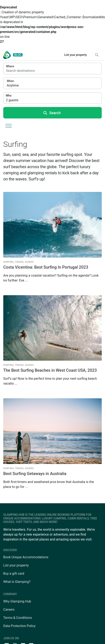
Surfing (8, 262)
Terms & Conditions (18, 618)
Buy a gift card (14, 574)
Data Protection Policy (19, 626)
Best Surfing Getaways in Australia (35, 474)
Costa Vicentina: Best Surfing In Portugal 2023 (46, 267)
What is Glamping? (17, 582)
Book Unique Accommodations (26, 557)
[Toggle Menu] (9, 126)
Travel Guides (24, 262)
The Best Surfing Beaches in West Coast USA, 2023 (50, 370)
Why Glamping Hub (17, 601)
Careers (9, 610)
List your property (76, 55)
